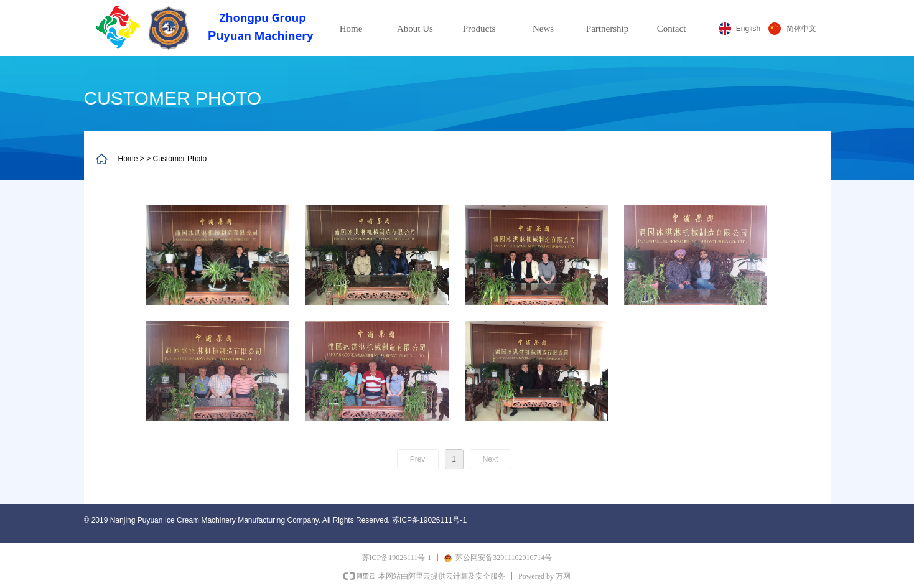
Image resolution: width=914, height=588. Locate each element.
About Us (415, 29)
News (543, 29)
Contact (672, 29)
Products (479, 29)
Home (351, 29)
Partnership (607, 29)
